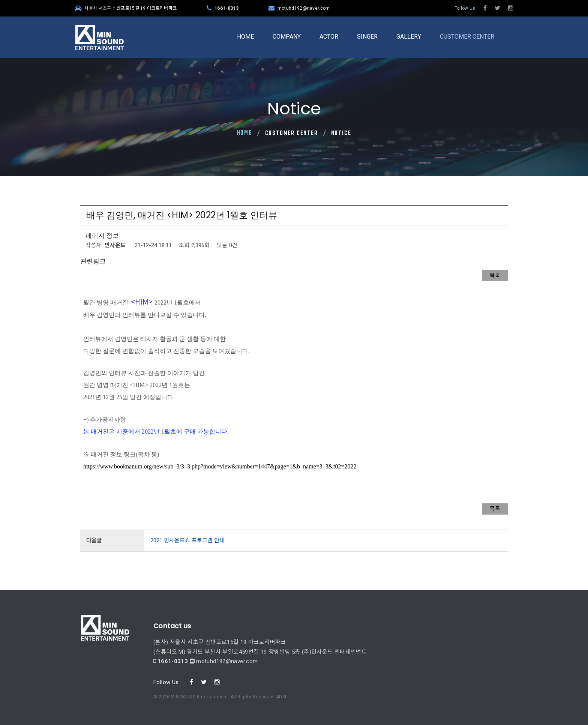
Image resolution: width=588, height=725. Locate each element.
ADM (281, 673)
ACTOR (329, 37)
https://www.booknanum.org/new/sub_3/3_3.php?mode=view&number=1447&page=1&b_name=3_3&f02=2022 (220, 466)
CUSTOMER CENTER (467, 37)
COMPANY (287, 37)
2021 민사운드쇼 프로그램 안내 (187, 540)
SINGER (367, 37)
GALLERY (409, 37)
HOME (245, 37)
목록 (495, 276)
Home (244, 133)
